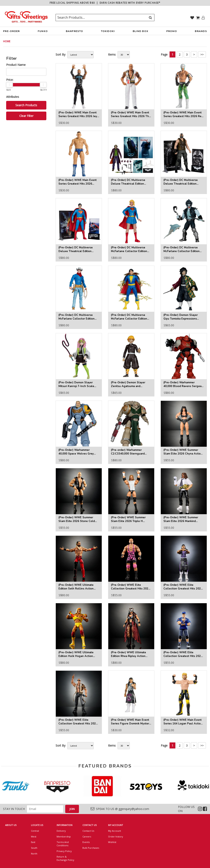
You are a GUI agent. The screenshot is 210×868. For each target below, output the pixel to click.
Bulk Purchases (91, 848)
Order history (116, 837)
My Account (115, 831)
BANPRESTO (74, 32)
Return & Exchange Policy (65, 858)
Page (164, 54)
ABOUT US (11, 825)
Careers (87, 837)
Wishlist (112, 842)
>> (202, 54)
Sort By (60, 54)
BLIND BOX (140, 31)
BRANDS (201, 32)
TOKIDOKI (108, 32)
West (34, 837)
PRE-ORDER (11, 32)
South (34, 848)
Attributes (13, 97)
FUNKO (43, 32)
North (34, 854)
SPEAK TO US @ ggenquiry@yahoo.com (120, 809)
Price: (10, 80)
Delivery (61, 831)
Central (35, 831)
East (33, 842)
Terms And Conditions (63, 844)
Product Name (16, 65)
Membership (64, 837)
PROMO (172, 31)
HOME (7, 41)
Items (112, 54)
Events (86, 842)
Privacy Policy (64, 851)
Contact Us (88, 831)
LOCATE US (37, 825)
